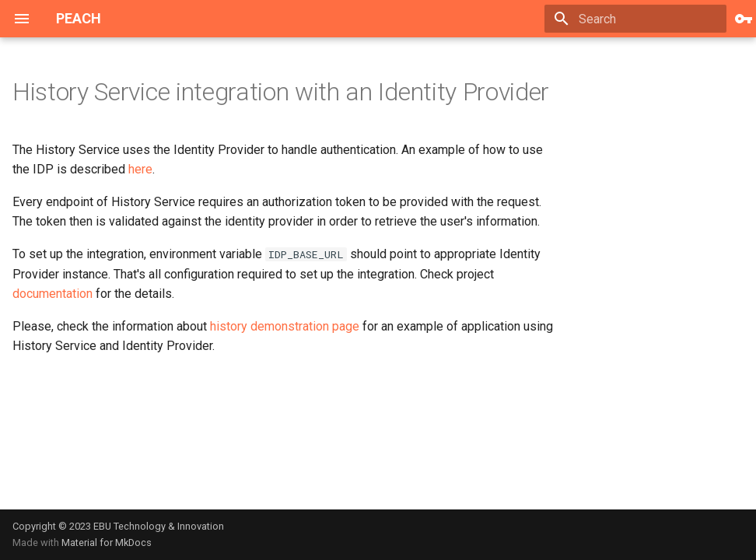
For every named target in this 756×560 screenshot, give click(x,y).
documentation (52, 294)
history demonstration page (285, 326)
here (140, 169)
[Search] (635, 19)
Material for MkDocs (107, 542)
